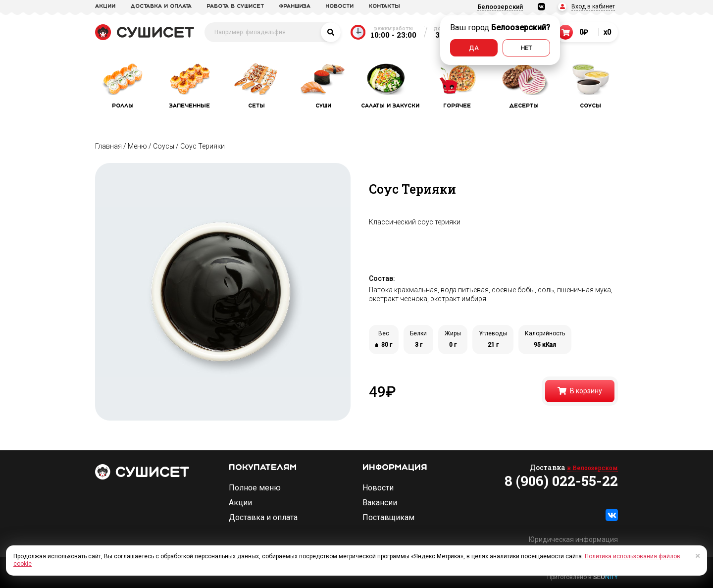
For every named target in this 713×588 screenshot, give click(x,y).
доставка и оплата (161, 6)
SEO (606, 577)
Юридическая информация (573, 539)
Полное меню (255, 488)
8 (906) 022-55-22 (561, 481)
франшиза (295, 6)
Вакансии (380, 503)
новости (339, 6)
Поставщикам (388, 518)
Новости (378, 488)
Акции (240, 503)
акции (105, 6)
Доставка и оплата (263, 518)
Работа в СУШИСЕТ (235, 6)
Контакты (384, 6)
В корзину (580, 391)
